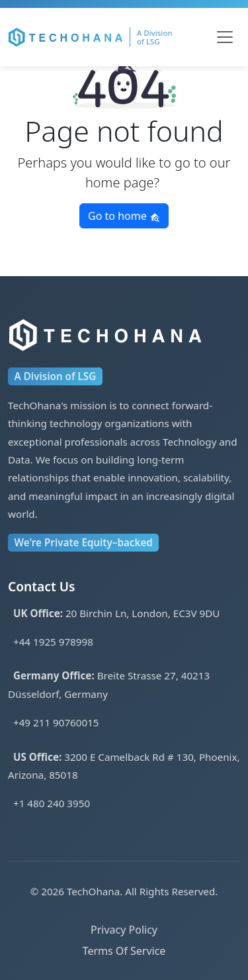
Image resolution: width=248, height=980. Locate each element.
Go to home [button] (124, 216)
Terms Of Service (124, 951)
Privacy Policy (124, 930)
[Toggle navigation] (225, 37)
